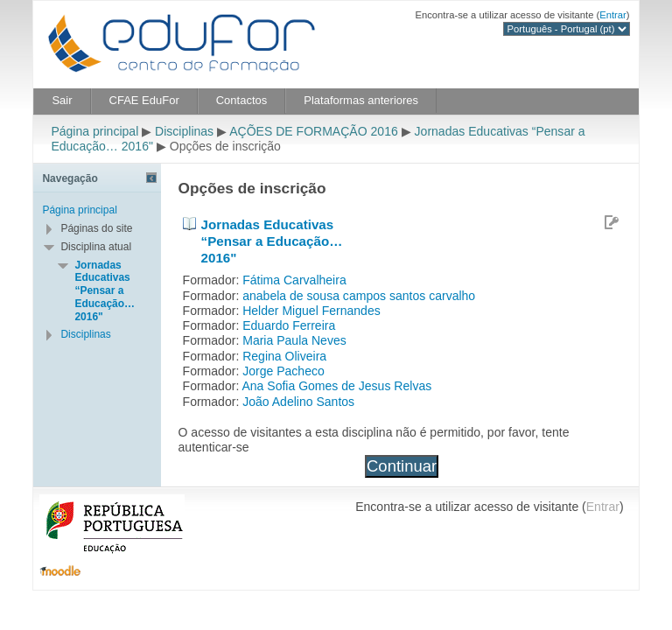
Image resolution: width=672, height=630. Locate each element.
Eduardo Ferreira (289, 325)
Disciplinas (184, 131)
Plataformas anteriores (361, 100)
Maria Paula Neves (294, 340)
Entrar (613, 15)
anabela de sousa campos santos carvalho (359, 296)
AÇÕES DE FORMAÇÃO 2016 (314, 131)
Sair (62, 100)
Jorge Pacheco (283, 371)
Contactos (242, 100)
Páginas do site (96, 228)
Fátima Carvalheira (294, 280)
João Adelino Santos (298, 402)
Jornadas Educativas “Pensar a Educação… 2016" (272, 241)
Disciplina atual (96, 247)
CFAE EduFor (144, 100)
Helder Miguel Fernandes (311, 311)
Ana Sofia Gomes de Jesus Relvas (336, 386)
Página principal (94, 131)
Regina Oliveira (284, 356)
